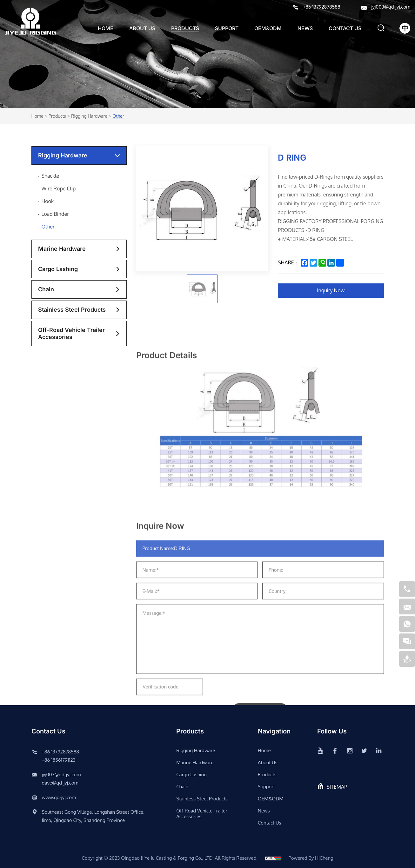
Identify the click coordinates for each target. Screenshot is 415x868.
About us (142, 28)
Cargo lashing (58, 269)
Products (185, 28)
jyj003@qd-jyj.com (391, 7)
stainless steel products (72, 310)
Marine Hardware (62, 249)
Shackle (50, 176)
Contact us (345, 28)
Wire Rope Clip (59, 189)
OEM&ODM (268, 28)
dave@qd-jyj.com (60, 783)
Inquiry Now (331, 290)
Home (106, 28)
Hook (48, 201)
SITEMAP (337, 787)
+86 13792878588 (321, 7)
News (305, 28)
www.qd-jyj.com (59, 797)
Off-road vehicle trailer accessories (71, 333)
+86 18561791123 (59, 760)
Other (118, 116)
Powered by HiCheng (311, 858)
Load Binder (55, 214)
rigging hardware (89, 116)
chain (46, 289)
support (227, 28)
